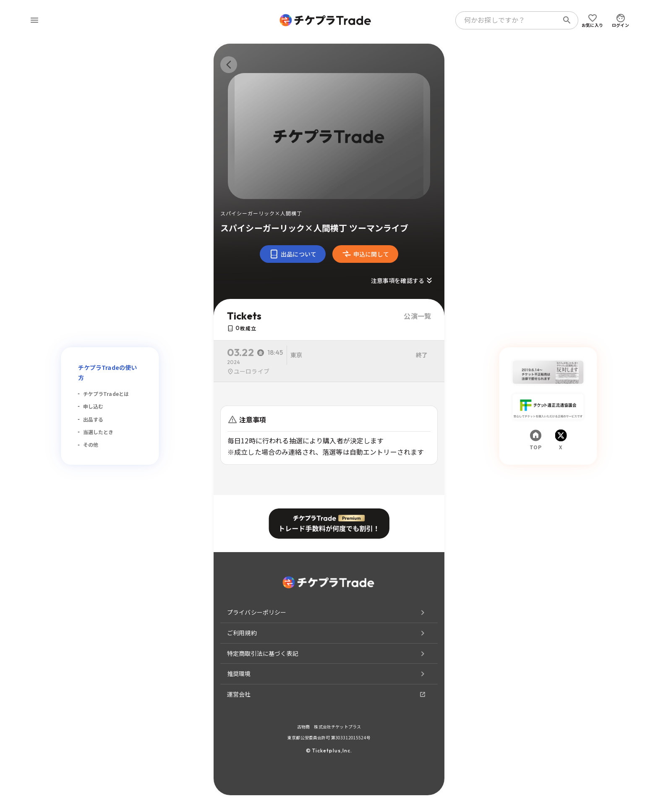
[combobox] (509, 20)
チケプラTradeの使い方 (108, 372)
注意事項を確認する (403, 280)
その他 (91, 444)
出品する (93, 419)
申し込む (93, 406)
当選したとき (98, 432)
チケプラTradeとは (106, 394)
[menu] (34, 20)
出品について (293, 254)
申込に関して (365, 254)
